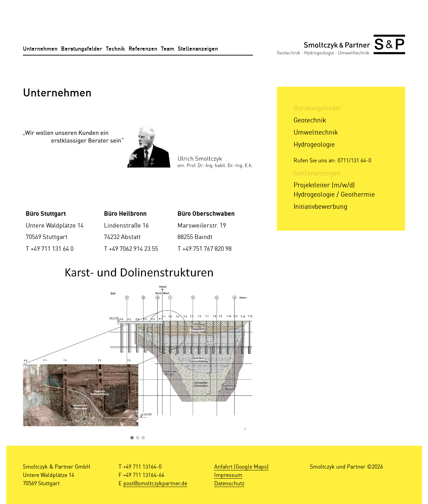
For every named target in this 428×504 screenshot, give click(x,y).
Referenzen (143, 49)
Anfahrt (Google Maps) (241, 467)
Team (168, 49)
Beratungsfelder (82, 49)
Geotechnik (310, 120)
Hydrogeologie (314, 144)
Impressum (228, 475)
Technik (115, 49)
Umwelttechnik (316, 132)
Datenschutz (229, 483)
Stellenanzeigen (198, 49)
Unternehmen (40, 49)
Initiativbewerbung (320, 206)
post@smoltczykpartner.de (155, 483)
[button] (132, 438)
